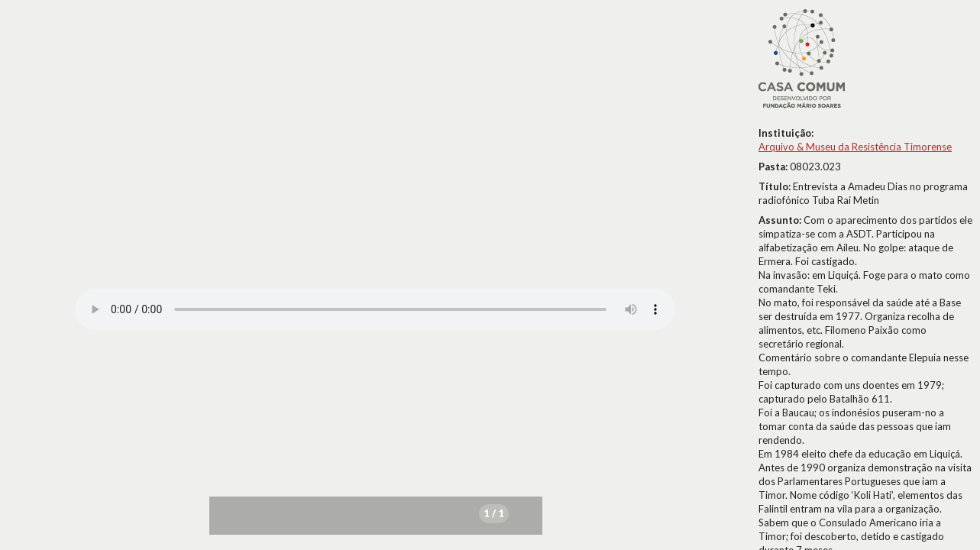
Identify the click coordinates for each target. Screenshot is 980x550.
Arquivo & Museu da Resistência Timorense (855, 147)
